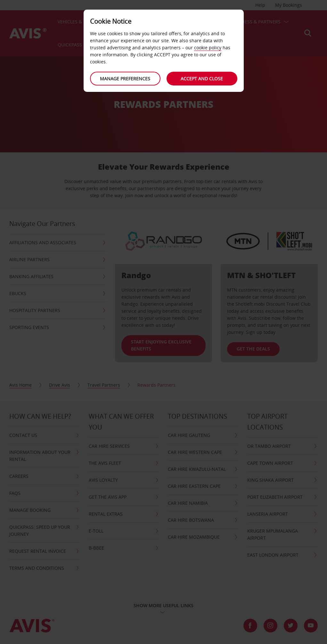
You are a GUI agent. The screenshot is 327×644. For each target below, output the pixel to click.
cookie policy (208, 48)
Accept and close (202, 79)
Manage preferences (125, 79)
